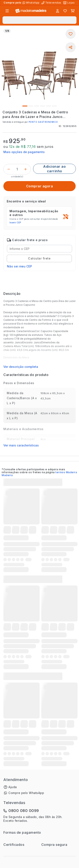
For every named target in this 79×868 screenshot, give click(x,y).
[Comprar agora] (39, 186)
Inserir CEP (15, 222)
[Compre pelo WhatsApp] (31, 3)
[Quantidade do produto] (17, 169)
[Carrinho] (73, 11)
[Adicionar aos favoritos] (71, 34)
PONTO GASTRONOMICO (43, 122)
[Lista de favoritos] (65, 11)
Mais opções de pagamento (24, 152)
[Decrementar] (9, 169)
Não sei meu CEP (19, 266)
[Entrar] (58, 11)
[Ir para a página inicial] (31, 11)
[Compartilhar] (71, 47)
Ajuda (13, 787)
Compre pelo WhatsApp (26, 793)
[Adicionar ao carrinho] (54, 169)
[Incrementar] (25, 169)
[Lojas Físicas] (69, 3)
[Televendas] (52, 3)
